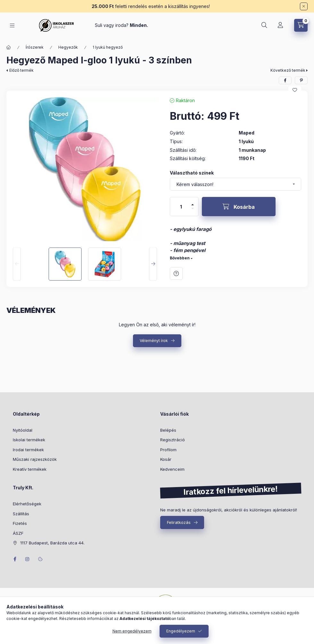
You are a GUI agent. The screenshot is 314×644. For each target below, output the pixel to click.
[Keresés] (264, 25)
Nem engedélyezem (132, 631)
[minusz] (193, 211)
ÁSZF (18, 533)
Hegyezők (68, 47)
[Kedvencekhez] (295, 90)
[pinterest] (301, 80)
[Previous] (17, 264)
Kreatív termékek (30, 469)
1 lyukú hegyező (108, 47)
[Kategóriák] (12, 25)
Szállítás (21, 514)
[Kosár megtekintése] (301, 25)
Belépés (168, 430)
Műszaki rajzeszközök (35, 459)
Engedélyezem (181, 631)
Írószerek (35, 47)
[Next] (153, 264)
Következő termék (288, 70)
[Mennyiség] (181, 207)
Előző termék (21, 70)
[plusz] (193, 202)
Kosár (166, 459)
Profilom (168, 450)
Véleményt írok (154, 341)
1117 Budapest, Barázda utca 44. (52, 543)
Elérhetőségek (27, 504)
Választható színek (192, 173)
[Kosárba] (239, 207)
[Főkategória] (9, 47)
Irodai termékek (28, 450)
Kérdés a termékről (176, 273)
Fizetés (20, 523)
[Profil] (280, 25)
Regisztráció (173, 440)
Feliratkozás (179, 522)
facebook (15, 559)
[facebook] (285, 80)
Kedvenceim (172, 469)
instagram (28, 559)
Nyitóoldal (23, 430)
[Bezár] (304, 6)
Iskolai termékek (29, 440)
